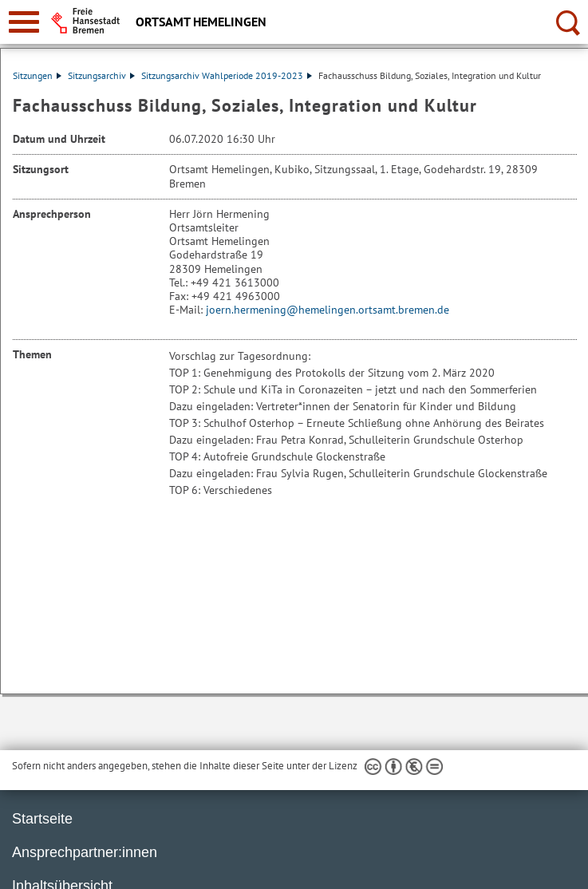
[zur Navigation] (24, 22)
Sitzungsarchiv (101, 75)
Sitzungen (37, 75)
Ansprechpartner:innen (85, 852)
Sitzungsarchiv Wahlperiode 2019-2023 (227, 75)
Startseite (42, 819)
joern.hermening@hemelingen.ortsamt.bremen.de (328, 310)
